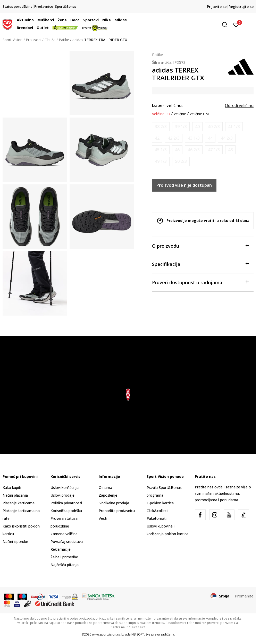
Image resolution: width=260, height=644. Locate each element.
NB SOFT (138, 634)
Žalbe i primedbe (64, 557)
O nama (105, 488)
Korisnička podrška (66, 511)
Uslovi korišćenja (65, 488)
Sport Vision (12, 40)
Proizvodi (33, 40)
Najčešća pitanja (65, 565)
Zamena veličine (64, 534)
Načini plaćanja (15, 495)
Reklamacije (61, 549)
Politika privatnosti (66, 503)
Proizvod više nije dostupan (184, 185)
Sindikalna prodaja (114, 503)
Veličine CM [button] (199, 114)
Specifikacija (200, 264)
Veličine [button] (180, 114)
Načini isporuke (15, 542)
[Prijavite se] (236, 24)
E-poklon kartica (160, 503)
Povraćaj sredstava (67, 542)
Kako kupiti (12, 488)
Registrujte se (241, 7)
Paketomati (157, 518)
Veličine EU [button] (161, 114)
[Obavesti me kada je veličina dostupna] (161, 127)
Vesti (103, 518)
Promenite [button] (244, 596)
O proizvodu (200, 245)
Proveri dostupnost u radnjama (200, 282)
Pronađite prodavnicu (117, 511)
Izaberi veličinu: (167, 105)
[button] (190, 25)
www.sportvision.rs (106, 634)
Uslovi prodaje (62, 495)
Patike (64, 40)
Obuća (50, 40)
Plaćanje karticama (19, 503)
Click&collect (157, 511)
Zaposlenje (108, 495)
